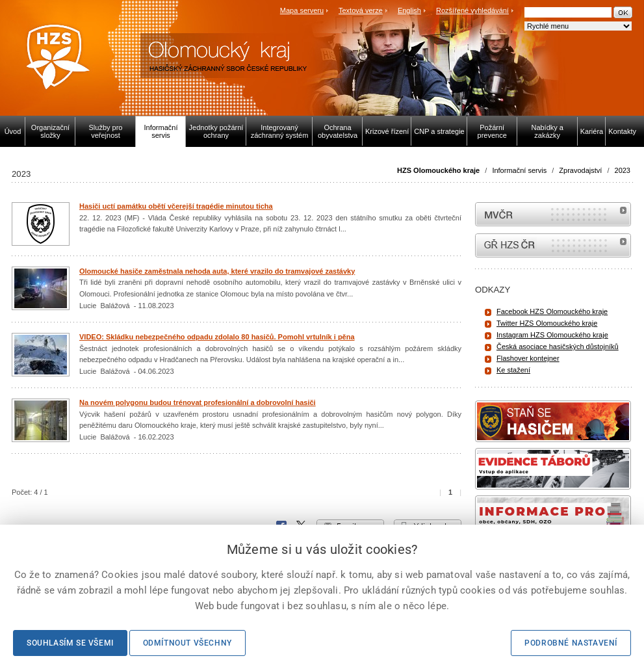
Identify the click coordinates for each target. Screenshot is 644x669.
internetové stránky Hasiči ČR (553, 245)
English (409, 10)
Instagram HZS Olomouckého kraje (552, 335)
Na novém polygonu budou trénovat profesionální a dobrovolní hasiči (198, 402)
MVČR (553, 214)
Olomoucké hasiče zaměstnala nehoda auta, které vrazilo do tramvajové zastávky (217, 271)
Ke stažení (513, 370)
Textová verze (361, 10)
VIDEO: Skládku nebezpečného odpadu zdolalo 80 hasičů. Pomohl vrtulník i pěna (217, 337)
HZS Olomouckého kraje (438, 170)
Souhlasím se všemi (70, 643)
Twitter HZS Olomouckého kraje (547, 323)
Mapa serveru (302, 10)
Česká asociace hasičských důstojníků (558, 347)
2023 (623, 170)
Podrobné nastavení (571, 643)
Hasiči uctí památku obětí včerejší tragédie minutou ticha (176, 206)
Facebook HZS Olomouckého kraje (552, 311)
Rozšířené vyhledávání (472, 10)
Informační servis (519, 170)
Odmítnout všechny (187, 643)
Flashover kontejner (528, 358)
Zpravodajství (580, 170)
